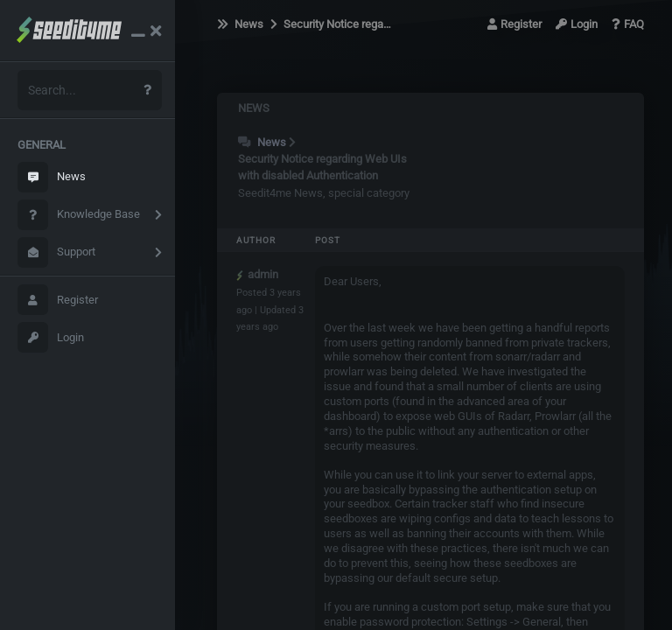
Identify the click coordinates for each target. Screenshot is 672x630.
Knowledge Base (79, 215)
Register (58, 300)
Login (51, 337)
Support (56, 252)
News (52, 177)
